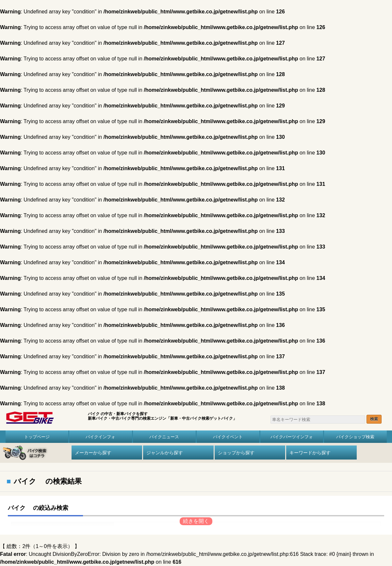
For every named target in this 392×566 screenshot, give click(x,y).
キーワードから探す (310, 453)
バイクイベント (228, 437)
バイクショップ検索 (355, 437)
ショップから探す (236, 453)
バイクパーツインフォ (292, 437)
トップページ (37, 437)
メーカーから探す (93, 453)
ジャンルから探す (165, 453)
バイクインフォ (100, 437)
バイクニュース (164, 437)
